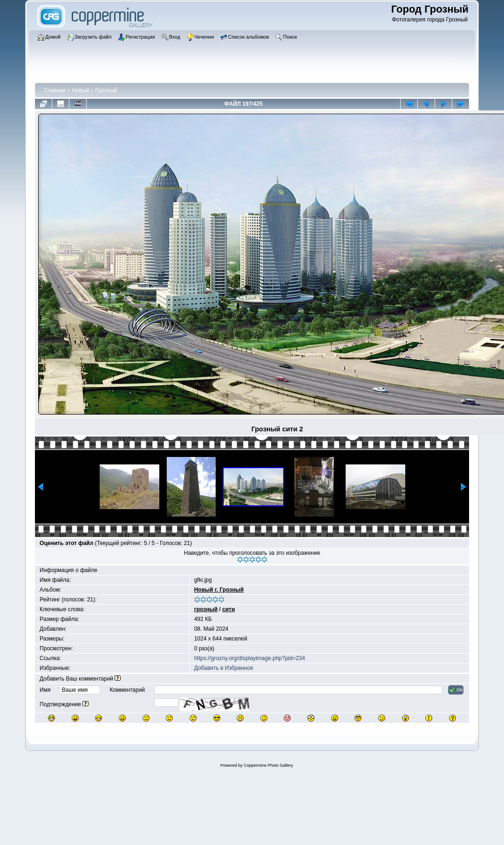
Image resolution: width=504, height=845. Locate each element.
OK (456, 690)
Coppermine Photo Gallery (268, 765)
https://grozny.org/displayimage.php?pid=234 (250, 658)
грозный (206, 609)
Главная (55, 90)
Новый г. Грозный (94, 90)
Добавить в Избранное (224, 668)
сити (228, 609)
